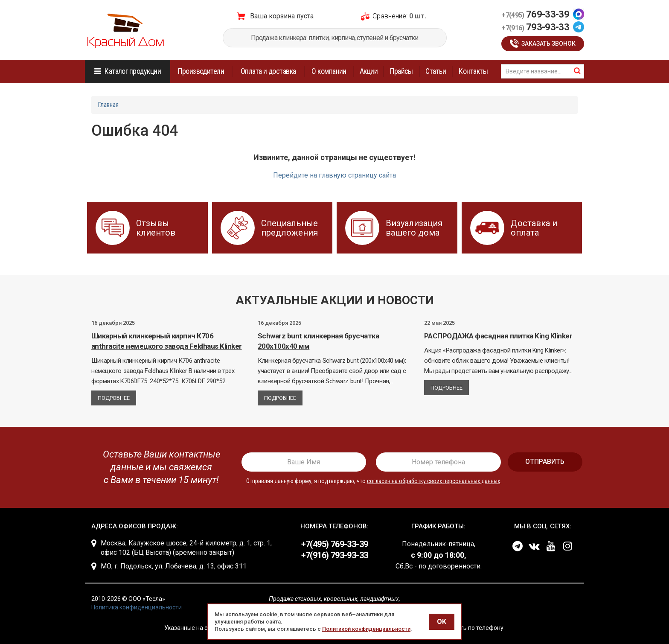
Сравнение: (390, 16)
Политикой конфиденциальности (366, 629)
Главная (108, 105)
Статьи (436, 71)
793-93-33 (535, 27)
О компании (329, 71)
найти (577, 71)
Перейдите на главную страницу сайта (334, 175)
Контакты (473, 71)
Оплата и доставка (268, 71)
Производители (201, 71)
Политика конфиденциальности (137, 607)
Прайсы (401, 71)
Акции (369, 71)
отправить (545, 462)
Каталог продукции (133, 71)
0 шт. (418, 16)
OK (442, 622)
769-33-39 (535, 14)
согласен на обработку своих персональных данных (433, 481)
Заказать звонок (548, 44)
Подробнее (114, 398)
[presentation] (158, 467)
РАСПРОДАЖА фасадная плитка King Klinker (498, 336)
